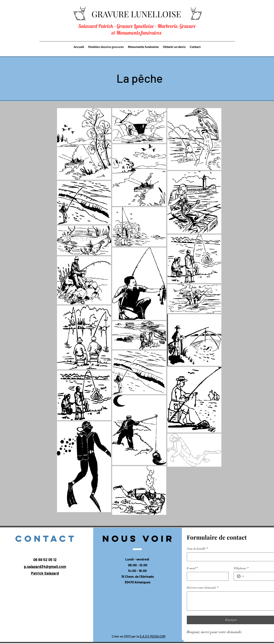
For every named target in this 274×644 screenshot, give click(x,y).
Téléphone (241, 568)
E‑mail (192, 568)
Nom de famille (197, 549)
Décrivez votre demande (203, 588)
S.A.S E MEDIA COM (152, 636)
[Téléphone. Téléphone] (259, 576)
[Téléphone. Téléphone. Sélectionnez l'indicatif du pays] (241, 576)
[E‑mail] (206, 576)
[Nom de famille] (230, 557)
